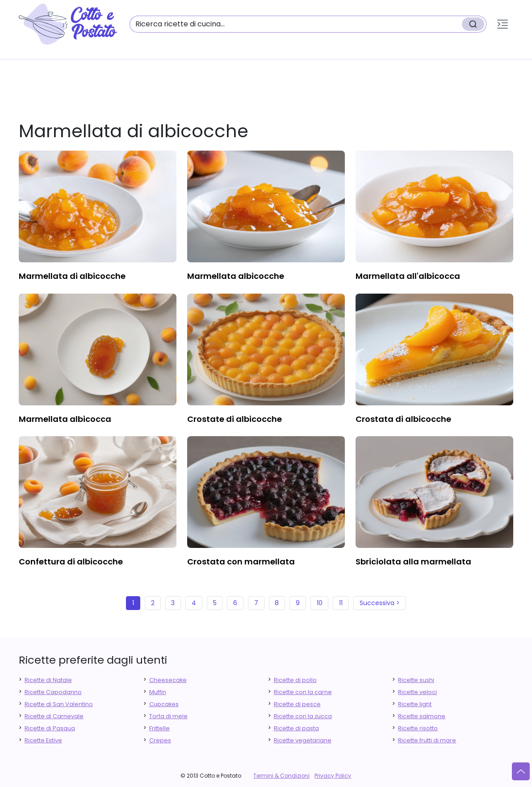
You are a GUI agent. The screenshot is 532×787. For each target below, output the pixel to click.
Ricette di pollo (295, 680)
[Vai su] (521, 771)
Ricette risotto (418, 728)
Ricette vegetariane (303, 740)
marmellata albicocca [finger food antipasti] (65, 419)
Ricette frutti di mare (427, 740)
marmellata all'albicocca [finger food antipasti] (408, 276)
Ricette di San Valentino (59, 704)
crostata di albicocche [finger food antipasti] (403, 419)
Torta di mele (168, 716)
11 (341, 603)
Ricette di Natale (48, 680)
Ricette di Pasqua (50, 728)
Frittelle (159, 728)
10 (320, 603)
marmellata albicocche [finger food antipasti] (236, 276)
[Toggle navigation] (503, 24)
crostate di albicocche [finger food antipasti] (235, 419)
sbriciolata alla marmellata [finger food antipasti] (413, 562)
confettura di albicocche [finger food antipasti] (71, 562)
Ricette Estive (43, 740)
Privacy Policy (333, 776)
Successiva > (380, 603)
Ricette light (415, 704)
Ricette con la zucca (303, 716)
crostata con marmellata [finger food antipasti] (241, 562)
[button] (503, 24)
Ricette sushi (416, 680)
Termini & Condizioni (281, 776)
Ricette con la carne (303, 692)
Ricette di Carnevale (54, 716)
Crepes (160, 740)
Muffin (158, 692)
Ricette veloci (417, 692)
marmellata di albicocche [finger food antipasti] (72, 276)
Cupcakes (164, 704)
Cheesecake (168, 680)
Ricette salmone (422, 716)
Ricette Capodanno (53, 692)
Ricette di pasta (296, 728)
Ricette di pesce (297, 704)
